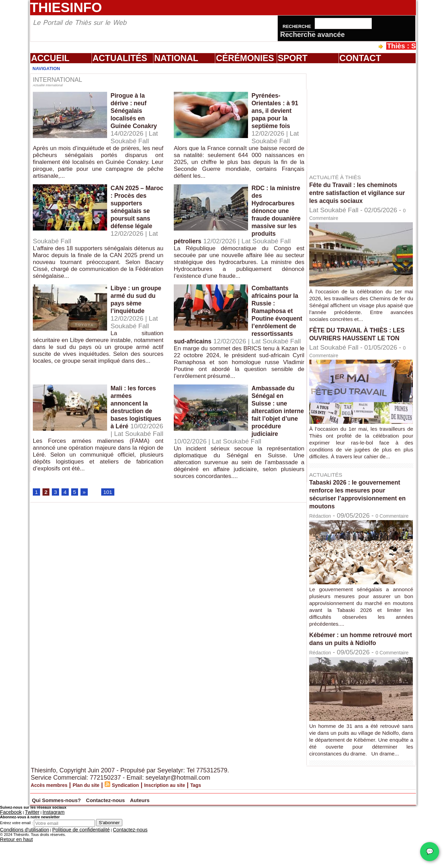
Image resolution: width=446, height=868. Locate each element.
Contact (360, 58)
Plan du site (101, 815)
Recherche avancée (312, 35)
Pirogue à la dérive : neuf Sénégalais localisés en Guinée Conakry (131, 115)
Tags (237, 815)
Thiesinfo (66, 7)
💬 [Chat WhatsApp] (430, 852)
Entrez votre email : (16, 851)
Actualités (120, 58)
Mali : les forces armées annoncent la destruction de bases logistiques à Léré (136, 442)
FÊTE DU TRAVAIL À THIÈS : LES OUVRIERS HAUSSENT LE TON (360, 338)
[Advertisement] (364, 117)
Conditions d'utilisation (19, 858)
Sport (293, 58)
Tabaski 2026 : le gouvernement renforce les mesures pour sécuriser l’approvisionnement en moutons (361, 502)
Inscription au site (198, 815)
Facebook (8, 841)
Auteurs (201, 829)
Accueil (50, 58)
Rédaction (324, 523)
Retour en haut (13, 866)
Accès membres (55, 815)
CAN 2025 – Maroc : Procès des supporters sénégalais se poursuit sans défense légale (135, 218)
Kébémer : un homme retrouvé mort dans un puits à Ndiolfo (359, 654)
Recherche (297, 26)
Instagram (43, 841)
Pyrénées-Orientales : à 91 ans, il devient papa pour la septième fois (274, 115)
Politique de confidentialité (63, 858)
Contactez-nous (150, 829)
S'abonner (109, 851)
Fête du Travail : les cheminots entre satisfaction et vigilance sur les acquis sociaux (359, 193)
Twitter (25, 841)
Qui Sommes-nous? (73, 829)
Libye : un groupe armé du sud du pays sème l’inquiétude (137, 324)
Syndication (149, 815)
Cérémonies (245, 58)
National (176, 58)
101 (111, 526)
